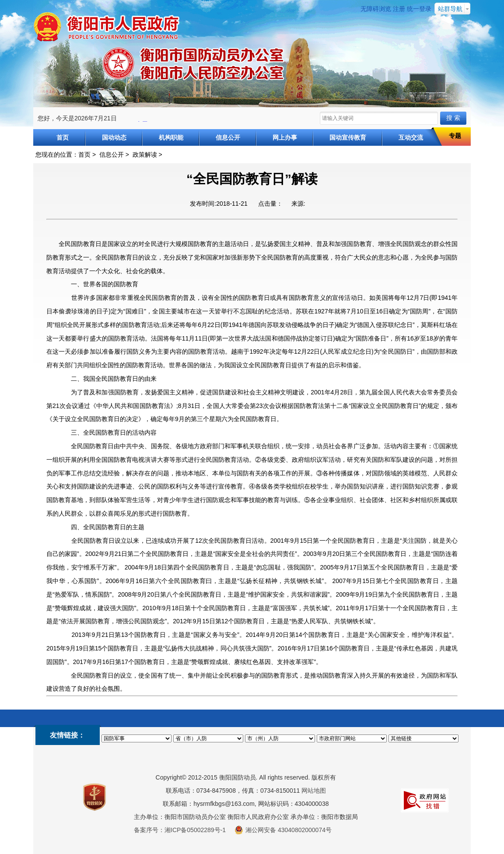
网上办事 (285, 137)
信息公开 (228, 137)
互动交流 (411, 137)
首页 (63, 137)
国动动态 (114, 137)
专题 (455, 136)
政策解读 (145, 155)
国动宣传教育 (348, 137)
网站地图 (314, 791)
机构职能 (171, 137)
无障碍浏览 (376, 9)
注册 (399, 9)
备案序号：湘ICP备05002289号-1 (180, 830)
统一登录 (419, 9)
